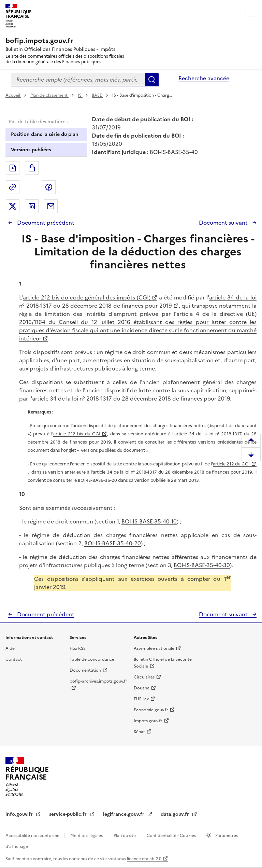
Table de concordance (92, 659)
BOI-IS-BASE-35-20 (97, 480)
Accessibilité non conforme (33, 836)
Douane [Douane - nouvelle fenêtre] (142, 688)
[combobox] (78, 80)
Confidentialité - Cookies (172, 836)
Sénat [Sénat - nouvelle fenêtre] (139, 732)
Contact (14, 659)
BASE (97, 95)
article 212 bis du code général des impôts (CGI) (87, 297)
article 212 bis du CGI (77, 434)
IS (80, 95)
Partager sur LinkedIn (32, 206)
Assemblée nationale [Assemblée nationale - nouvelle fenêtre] (154, 648)
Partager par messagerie (51, 206)
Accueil (13, 95)
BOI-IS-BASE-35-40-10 (149, 521)
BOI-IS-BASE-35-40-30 (202, 565)
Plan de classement (49, 95)
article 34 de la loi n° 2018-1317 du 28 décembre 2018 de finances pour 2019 (138, 302)
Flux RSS (78, 648)
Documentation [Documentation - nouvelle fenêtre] (85, 670)
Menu (252, 10)
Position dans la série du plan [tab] (45, 134)
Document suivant (224, 223)
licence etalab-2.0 (144, 859)
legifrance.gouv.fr (124, 814)
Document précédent (45, 223)
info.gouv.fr (20, 814)
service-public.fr (69, 814)
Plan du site (125, 836)
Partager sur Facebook (49, 187)
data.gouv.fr (176, 814)
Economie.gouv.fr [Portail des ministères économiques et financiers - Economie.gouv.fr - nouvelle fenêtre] (151, 710)
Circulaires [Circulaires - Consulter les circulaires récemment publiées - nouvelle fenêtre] (144, 677)
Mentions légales (87, 836)
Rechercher (152, 80)
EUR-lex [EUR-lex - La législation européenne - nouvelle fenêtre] (141, 699)
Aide (10, 648)
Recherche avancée (204, 78)
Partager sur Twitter (13, 206)
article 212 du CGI (231, 464)
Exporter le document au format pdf (13, 168)
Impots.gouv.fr (148, 721)
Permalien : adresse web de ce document (13, 187)
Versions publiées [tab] (31, 150)
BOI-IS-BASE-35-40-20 (113, 543)
